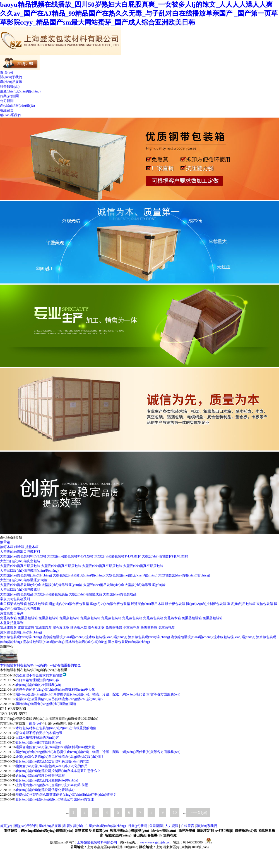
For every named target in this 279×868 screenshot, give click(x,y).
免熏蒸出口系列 (12, 613)
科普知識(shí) (10, 87)
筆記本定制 (205, 831)
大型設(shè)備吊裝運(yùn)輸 (21, 585)
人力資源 (172, 826)
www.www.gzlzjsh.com (155, 842)
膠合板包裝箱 (176, 604)
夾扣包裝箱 (265, 604)
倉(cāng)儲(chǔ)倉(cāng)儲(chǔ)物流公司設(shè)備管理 (55, 799)
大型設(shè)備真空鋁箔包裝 (21, 566)
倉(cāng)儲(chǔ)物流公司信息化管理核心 (45, 790)
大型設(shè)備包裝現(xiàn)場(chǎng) (26, 575)
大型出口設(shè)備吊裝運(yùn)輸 (24, 580)
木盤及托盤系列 (12, 623)
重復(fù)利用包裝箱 (242, 604)
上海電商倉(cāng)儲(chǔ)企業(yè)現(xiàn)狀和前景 (52, 785)
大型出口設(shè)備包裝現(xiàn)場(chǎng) (29, 571)
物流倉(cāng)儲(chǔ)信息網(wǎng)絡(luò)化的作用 (52, 766)
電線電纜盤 (9, 628)
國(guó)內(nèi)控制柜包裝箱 (207, 604)
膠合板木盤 (62, 628)
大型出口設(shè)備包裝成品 (20, 590)
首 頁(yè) (6, 72)
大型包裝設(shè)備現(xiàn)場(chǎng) (79, 575)
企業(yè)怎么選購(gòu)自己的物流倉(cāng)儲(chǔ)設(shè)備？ (60, 757)
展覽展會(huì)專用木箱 (148, 604)
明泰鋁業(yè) (98, 831)
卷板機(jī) (154, 835)
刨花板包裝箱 (38, 604)
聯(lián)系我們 (10, 115)
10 (175, 813)
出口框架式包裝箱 (14, 604)
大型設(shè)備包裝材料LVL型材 (24, 556)
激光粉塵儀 (187, 831)
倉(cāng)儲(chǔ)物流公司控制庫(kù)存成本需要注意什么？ (58, 771)
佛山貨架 (140, 835)
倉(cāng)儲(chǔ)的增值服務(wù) (38, 685)
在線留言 (7, 110)
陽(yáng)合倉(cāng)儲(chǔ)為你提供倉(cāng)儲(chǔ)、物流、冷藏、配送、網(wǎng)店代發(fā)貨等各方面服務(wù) (98, 752)
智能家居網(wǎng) (118, 835)
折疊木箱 (32, 547)
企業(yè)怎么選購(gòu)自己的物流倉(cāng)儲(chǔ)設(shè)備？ (60, 699)
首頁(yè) (35, 723)
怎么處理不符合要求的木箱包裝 (39, 675)
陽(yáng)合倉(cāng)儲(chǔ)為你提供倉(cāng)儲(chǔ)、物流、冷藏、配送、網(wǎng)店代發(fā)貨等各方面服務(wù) (98, 694)
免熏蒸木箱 (9, 618)
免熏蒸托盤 (114, 628)
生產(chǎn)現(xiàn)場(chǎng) (20, 91)
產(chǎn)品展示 (11, 82)
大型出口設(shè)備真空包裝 (20, 561)
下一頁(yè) (198, 813)
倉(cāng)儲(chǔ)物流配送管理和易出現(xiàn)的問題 (53, 761)
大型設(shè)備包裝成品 (17, 594)
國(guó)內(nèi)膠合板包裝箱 (69, 604)
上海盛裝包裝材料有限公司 (97, 842)
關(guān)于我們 (11, 77)
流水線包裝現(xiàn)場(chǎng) (21, 632)
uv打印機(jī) (224, 831)
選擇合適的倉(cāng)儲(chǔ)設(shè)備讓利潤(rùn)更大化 (55, 690)
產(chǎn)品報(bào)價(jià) (17, 106)
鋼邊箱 (20, 547)
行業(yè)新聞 (9, 96)
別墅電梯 (81, 831)
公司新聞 (7, 101)
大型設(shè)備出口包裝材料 (20, 552)
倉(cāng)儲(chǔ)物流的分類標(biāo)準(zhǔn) (47, 780)
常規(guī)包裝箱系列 (15, 599)
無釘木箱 (7, 547)
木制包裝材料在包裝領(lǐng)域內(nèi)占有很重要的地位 (40, 665)
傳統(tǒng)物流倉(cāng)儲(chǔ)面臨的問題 (46, 704)
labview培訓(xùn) (163, 831)
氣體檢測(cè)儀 (246, 831)
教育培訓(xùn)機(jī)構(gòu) (129, 831)
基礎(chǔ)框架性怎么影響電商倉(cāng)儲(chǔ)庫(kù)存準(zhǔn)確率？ (66, 795)
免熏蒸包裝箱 (28, 618)
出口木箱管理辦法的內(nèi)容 (37, 680)
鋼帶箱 (5, 542)
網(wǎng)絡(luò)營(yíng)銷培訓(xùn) (47, 831)
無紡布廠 (170, 835)
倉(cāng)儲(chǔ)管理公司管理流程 (40, 776)
